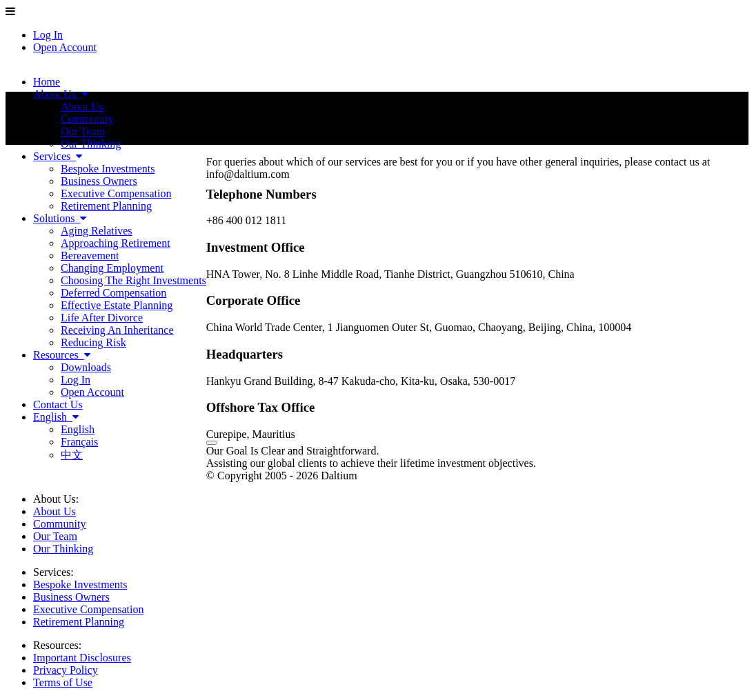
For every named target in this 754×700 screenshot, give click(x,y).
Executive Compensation (88, 609)
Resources (62, 355)
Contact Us (58, 404)
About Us (60, 94)
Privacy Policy (66, 670)
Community (59, 524)
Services (58, 156)
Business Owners (71, 597)
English (56, 417)
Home (47, 82)
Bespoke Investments (80, 584)
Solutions (60, 218)
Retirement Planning (79, 622)
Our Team (55, 536)
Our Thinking (63, 549)
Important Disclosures (82, 658)
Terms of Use (63, 682)
